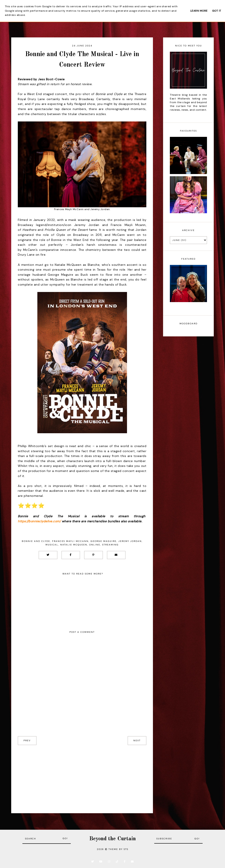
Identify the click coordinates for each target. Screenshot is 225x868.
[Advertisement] (82, 776)
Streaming (110, 545)
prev (27, 740)
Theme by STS (118, 849)
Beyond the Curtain (112, 839)
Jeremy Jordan (130, 541)
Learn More (199, 11)
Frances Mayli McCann (70, 541)
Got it (217, 11)
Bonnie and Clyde (36, 541)
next (137, 740)
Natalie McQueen (74, 545)
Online (95, 545)
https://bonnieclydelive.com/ (39, 521)
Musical (52, 545)
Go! (65, 838)
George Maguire (103, 541)
